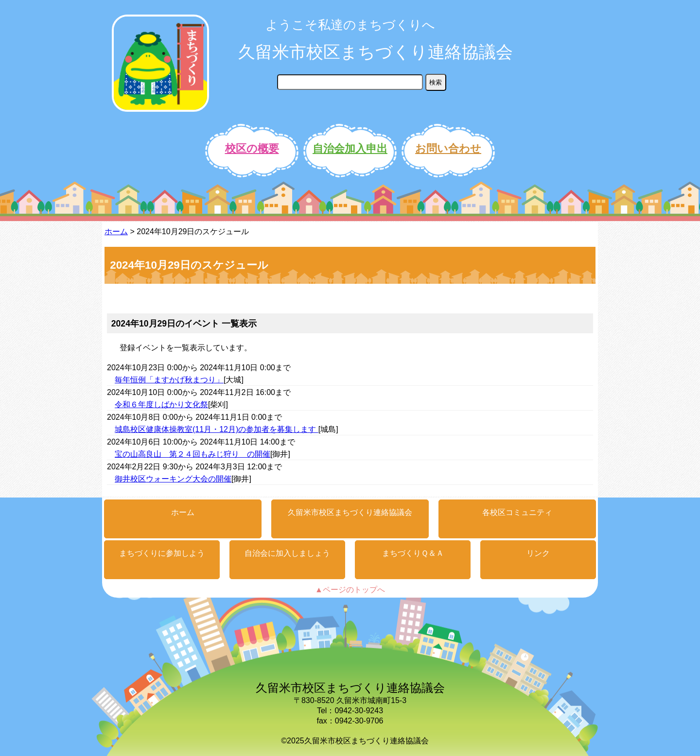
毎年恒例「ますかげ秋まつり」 (169, 380)
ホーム (116, 232)
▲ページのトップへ (350, 590)
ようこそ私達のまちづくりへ (350, 25)
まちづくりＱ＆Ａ (413, 553)
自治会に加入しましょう (287, 553)
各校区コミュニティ (517, 512)
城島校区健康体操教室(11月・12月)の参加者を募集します (217, 429)
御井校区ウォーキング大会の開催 (173, 479)
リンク (538, 553)
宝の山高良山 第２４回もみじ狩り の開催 (192, 454)
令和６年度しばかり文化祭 (161, 404)
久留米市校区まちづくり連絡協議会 (376, 52)
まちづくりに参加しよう (162, 553)
